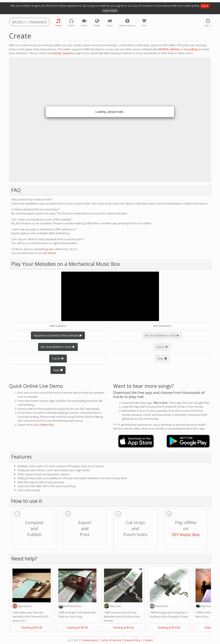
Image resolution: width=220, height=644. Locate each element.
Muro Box (48, 425)
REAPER (164, 49)
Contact (148, 640)
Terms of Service (111, 640)
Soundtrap (191, 49)
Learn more (110, 11)
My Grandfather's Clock (58, 347)
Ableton (175, 49)
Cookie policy (89, 640)
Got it (205, 6)
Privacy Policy (132, 640)
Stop (58, 370)
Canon (58, 358)
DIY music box (186, 535)
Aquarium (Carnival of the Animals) (58, 335)
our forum (50, 253)
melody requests (63, 53)
